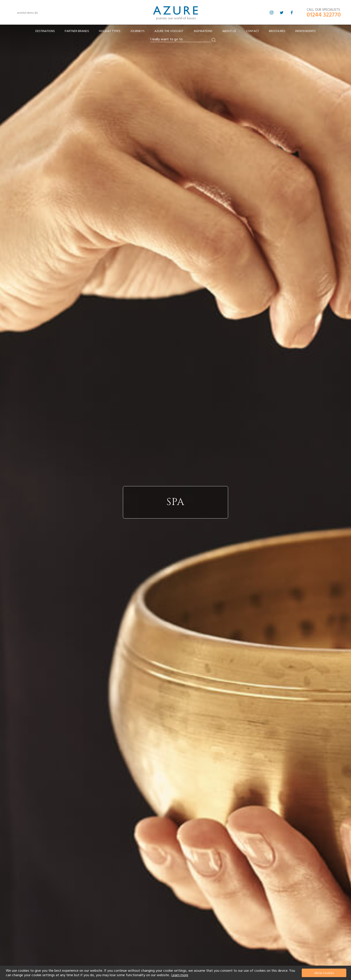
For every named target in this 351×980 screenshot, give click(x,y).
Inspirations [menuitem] (203, 31)
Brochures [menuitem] (277, 31)
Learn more (180, 975)
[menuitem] (45, 31)
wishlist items (27, 13)
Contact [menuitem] (253, 31)
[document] (176, 973)
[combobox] (180, 39)
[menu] (175, 33)
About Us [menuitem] (229, 31)
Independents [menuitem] (305, 31)
